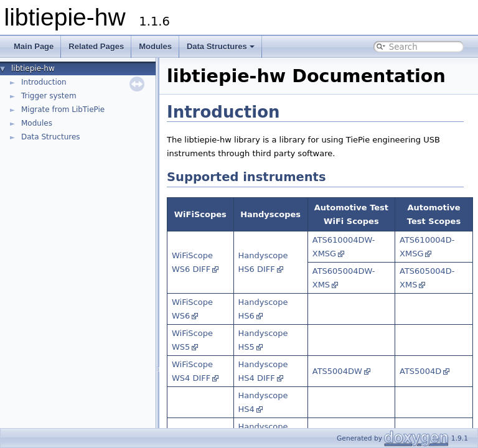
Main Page (34, 46)
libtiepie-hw (33, 68)
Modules (155, 46)
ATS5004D (420, 371)
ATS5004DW (337, 371)
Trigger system (49, 96)
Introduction (44, 82)
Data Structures (221, 46)
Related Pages (96, 46)
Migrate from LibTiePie (63, 110)
